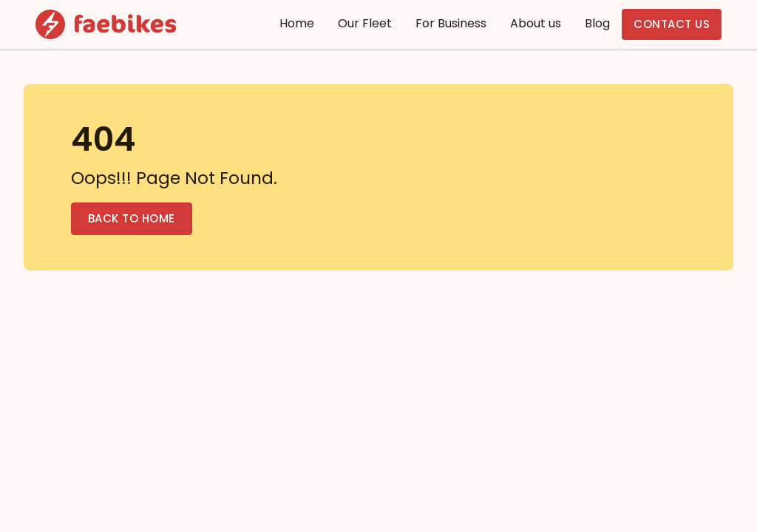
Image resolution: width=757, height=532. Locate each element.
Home (297, 23)
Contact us (672, 24)
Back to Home (132, 218)
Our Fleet (365, 23)
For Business (451, 23)
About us (536, 23)
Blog (597, 23)
